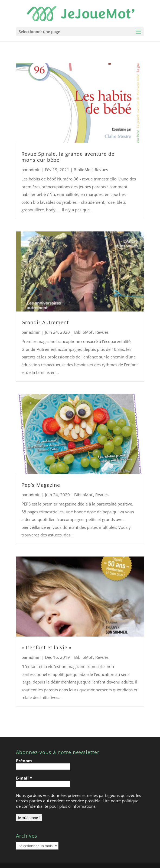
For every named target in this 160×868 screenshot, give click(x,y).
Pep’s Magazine (41, 485)
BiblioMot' (83, 170)
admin (35, 170)
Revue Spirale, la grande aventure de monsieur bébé (68, 157)
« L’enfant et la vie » (47, 647)
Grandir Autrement (45, 322)
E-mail (24, 778)
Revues (101, 170)
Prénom (24, 761)
